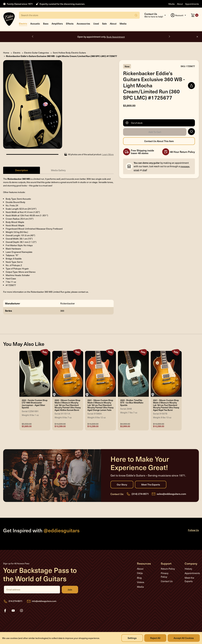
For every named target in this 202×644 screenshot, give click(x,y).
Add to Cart (155, 132)
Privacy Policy (165, 575)
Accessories (83, 23)
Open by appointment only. (101, 37)
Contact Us (167, 581)
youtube (13, 611)
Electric (23, 23)
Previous (33, 37)
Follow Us (193, 530)
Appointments (192, 4)
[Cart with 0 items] (195, 15)
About (180, 4)
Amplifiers (57, 23)
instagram (21, 611)
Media (171, 4)
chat (144, 170)
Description (22, 170)
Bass (46, 23)
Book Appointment (116, 37)
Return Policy (168, 569)
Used (96, 23)
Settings (132, 638)
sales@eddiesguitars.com (171, 494)
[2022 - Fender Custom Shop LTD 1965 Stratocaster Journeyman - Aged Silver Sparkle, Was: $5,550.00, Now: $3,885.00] (35, 374)
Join (70, 590)
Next (169, 37)
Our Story (122, 485)
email (136, 170)
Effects (70, 23)
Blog (139, 578)
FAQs (140, 573)
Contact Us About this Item (159, 141)
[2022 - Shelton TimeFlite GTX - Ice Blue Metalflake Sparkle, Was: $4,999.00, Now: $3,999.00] (133, 374)
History (188, 569)
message (185, 166)
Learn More (108, 154)
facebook (5, 611)
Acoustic (35, 23)
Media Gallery (58, 170)
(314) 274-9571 (140, 494)
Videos (141, 582)
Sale (104, 23)
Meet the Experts (151, 485)
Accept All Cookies (184, 638)
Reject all (155, 638)
